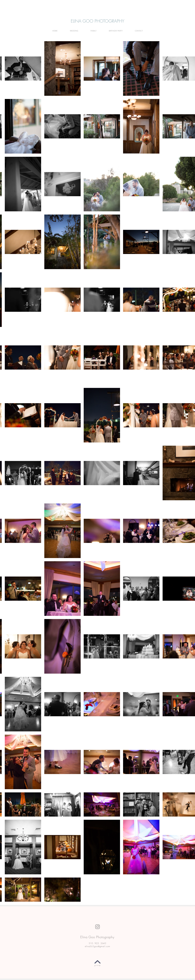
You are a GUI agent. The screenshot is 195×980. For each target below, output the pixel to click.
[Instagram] (98, 927)
